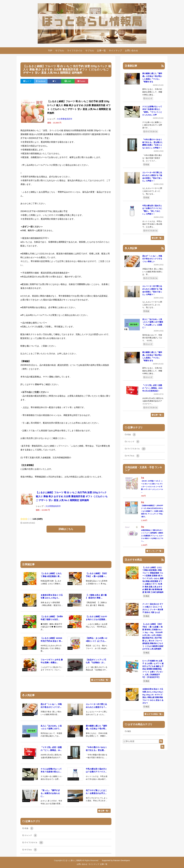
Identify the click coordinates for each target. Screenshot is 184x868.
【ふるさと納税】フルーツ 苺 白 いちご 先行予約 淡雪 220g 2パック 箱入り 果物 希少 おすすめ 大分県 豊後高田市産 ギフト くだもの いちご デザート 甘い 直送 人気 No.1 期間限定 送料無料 (72, 496)
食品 (146, 596)
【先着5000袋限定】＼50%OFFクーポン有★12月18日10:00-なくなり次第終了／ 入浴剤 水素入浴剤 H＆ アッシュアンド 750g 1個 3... (152, 511)
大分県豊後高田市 (65, 119)
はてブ (27, 81)
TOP (50, 51)
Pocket (81, 81)
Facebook (41, 81)
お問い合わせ (131, 51)
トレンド (148, 98)
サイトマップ (115, 51)
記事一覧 (101, 51)
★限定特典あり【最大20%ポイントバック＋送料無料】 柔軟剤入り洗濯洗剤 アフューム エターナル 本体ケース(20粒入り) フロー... (152, 536)
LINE (68, 81)
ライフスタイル (75, 51)
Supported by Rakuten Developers (116, 860)
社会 (146, 164)
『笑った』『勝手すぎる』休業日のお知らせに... (50, 793)
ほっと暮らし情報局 (74, 860)
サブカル (60, 51)
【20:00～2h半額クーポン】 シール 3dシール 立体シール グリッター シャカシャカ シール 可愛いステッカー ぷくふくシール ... (152, 486)
